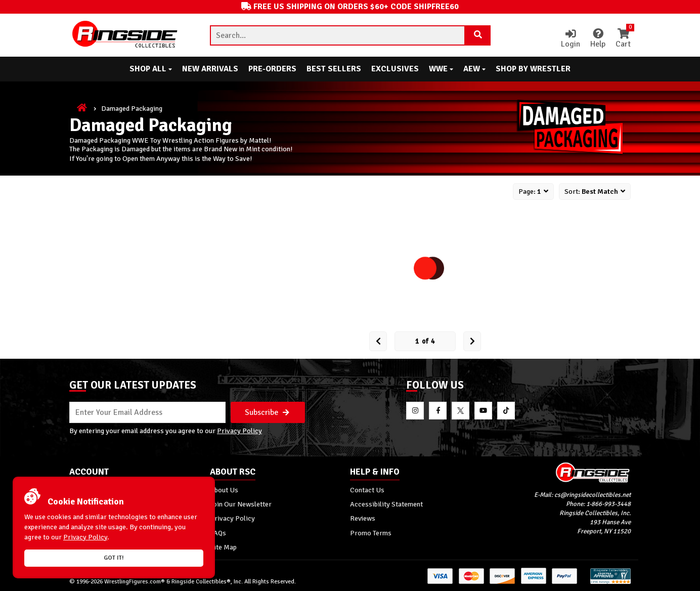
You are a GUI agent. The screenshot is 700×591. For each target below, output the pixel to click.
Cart (623, 39)
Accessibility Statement (386, 504)
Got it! (114, 558)
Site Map (223, 547)
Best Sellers (334, 69)
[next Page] (472, 341)
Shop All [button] (151, 69)
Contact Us (367, 490)
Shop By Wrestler (533, 69)
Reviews (363, 518)
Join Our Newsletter (241, 504)
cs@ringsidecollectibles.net (593, 495)
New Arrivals (210, 69)
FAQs (218, 533)
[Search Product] (478, 35)
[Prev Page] (378, 341)
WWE (441, 69)
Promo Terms (371, 533)
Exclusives (395, 69)
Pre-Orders (272, 69)
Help (598, 39)
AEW (474, 69)
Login (571, 39)
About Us (224, 490)
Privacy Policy (239, 431)
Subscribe (267, 412)
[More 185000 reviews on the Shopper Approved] (610, 582)
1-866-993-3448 (608, 504)
